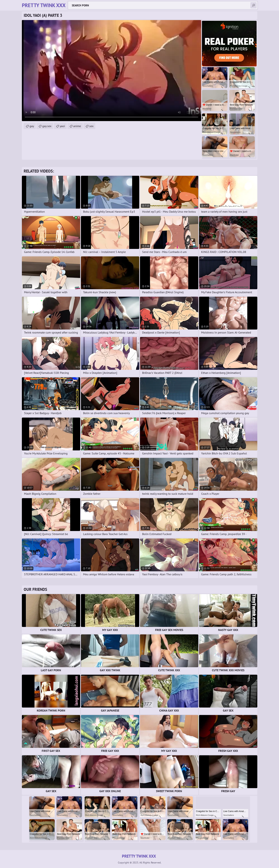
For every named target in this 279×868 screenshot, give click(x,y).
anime (77, 126)
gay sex (47, 126)
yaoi (62, 126)
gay (32, 126)
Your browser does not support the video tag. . (112, 71)
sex (91, 126)
